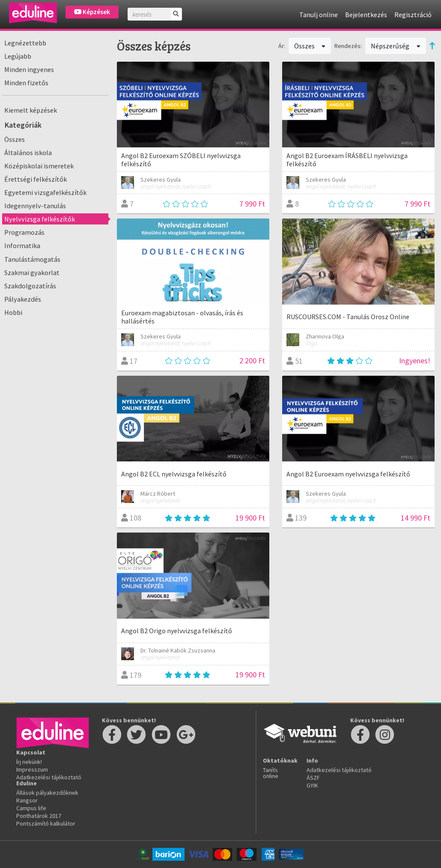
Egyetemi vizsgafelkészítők (45, 192)
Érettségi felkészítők (36, 179)
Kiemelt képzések (31, 110)
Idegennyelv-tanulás (35, 206)
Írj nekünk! (29, 762)
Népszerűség (396, 46)
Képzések (92, 12)
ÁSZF (313, 778)
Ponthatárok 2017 (39, 816)
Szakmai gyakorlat (32, 272)
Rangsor (27, 800)
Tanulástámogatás (32, 259)
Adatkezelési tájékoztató (49, 777)
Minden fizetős (26, 83)
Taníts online (271, 773)
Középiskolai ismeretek (39, 166)
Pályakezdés (23, 299)
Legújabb (18, 56)
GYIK (312, 785)
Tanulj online (319, 15)
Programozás (24, 232)
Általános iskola (28, 153)
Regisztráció (413, 15)
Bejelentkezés (366, 15)
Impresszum (32, 769)
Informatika (22, 245)
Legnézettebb (25, 43)
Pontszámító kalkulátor (46, 823)
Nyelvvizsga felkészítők (40, 219)
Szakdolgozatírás (30, 286)
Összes (15, 139)
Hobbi (13, 312)
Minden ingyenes (29, 69)
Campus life (31, 808)
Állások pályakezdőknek (47, 793)
